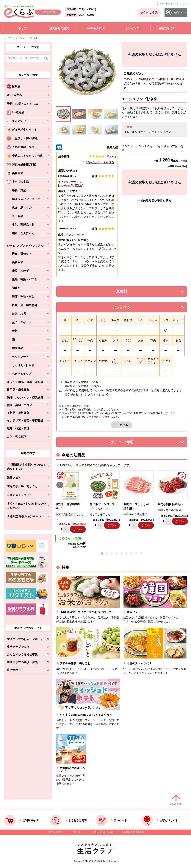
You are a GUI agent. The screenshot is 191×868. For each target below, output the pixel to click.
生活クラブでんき (25, 647)
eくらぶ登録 (149, 13)
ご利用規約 (57, 832)
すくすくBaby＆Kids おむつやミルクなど (26, 506)
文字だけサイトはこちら (172, 4)
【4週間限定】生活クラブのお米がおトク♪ (26, 467)
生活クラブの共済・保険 (25, 663)
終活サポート (25, 671)
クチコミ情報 (127, 443)
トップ (7, 38)
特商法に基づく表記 (104, 832)
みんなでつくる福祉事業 (25, 655)
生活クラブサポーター (71, 182)
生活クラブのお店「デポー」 (25, 640)
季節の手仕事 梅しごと (22, 486)
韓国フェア (14, 478)
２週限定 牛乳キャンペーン (24, 516)
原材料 (130, 292)
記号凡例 (112, 148)
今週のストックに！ (19, 495)
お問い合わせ (78, 832)
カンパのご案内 (17, 436)
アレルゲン (126, 308)
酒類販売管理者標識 (134, 832)
